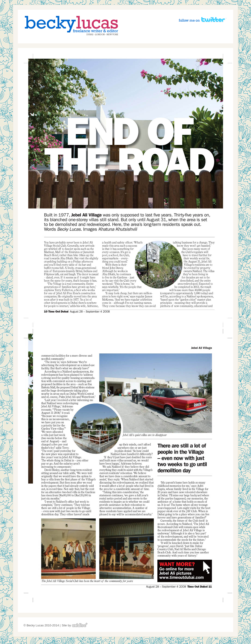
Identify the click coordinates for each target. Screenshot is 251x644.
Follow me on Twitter (202, 20)
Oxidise (80, 625)
